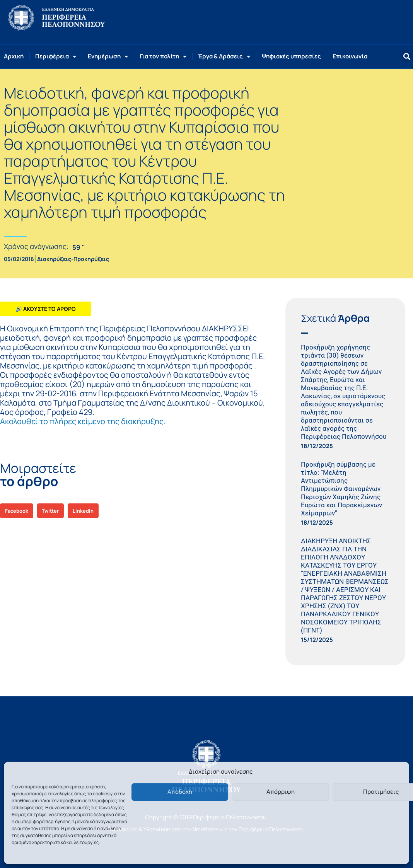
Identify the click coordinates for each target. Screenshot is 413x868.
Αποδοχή (180, 792)
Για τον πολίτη (163, 57)
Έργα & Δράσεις (224, 57)
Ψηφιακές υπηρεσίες (291, 56)
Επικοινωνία (350, 56)
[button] (407, 57)
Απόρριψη (281, 792)
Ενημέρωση (108, 57)
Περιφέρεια (56, 57)
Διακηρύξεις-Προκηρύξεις (73, 259)
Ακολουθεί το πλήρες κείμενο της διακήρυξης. (83, 421)
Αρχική (14, 56)
